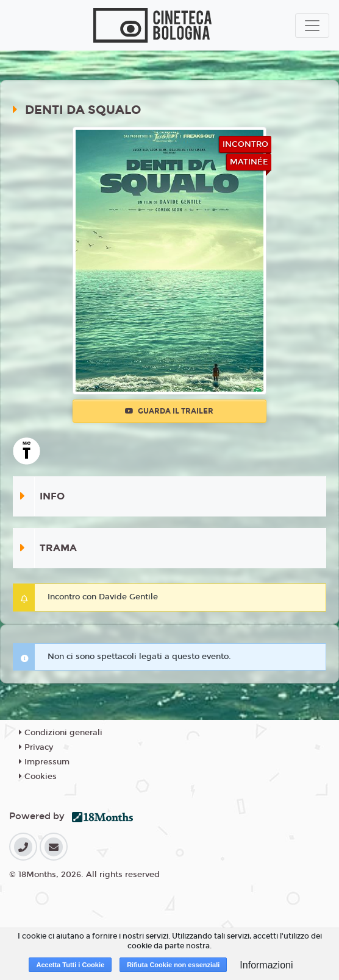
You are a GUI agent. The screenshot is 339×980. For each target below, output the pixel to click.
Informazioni (266, 965)
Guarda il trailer (169, 411)
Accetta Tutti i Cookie (70, 965)
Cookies (38, 777)
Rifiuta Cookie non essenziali (173, 965)
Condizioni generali (61, 733)
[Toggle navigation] (312, 26)
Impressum (44, 762)
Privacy (36, 747)
